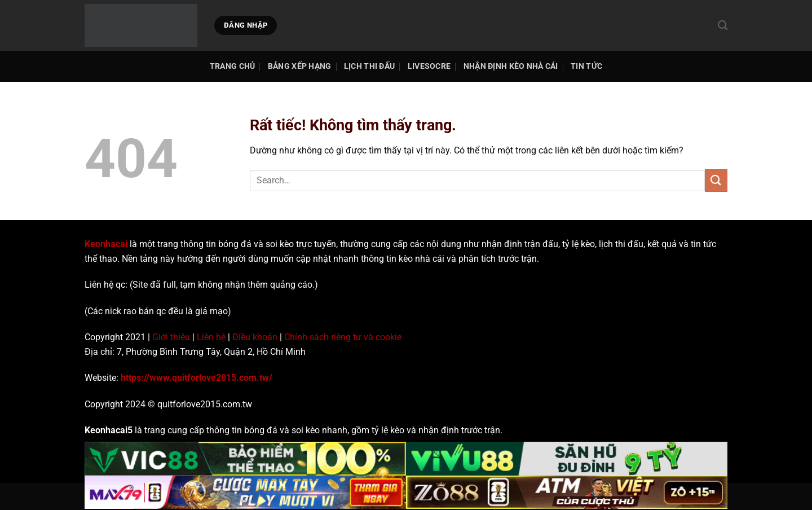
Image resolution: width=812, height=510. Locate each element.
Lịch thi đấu (369, 66)
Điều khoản (255, 337)
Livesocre (429, 66)
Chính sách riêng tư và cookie (343, 337)
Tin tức (586, 66)
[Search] (723, 26)
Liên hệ (211, 337)
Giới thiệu (171, 337)
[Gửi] (716, 180)
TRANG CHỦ (233, 66)
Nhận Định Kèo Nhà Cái (511, 66)
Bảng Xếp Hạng (300, 66)
